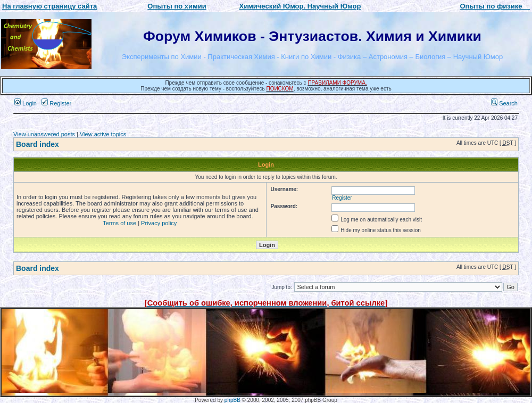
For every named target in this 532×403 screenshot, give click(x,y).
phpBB (232, 400)
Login (26, 103)
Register (56, 103)
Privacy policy (159, 223)
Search (504, 103)
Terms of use (119, 223)
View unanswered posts (44, 134)
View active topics (103, 134)
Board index (38, 144)
